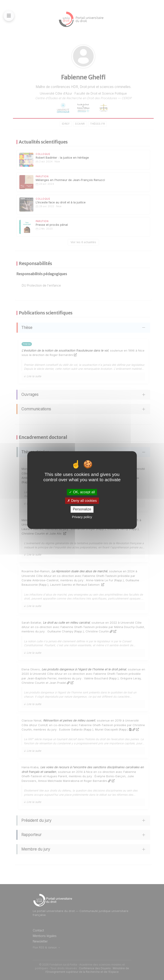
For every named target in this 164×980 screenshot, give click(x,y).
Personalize (82, 509)
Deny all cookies (82, 501)
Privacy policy (82, 517)
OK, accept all (82, 492)
